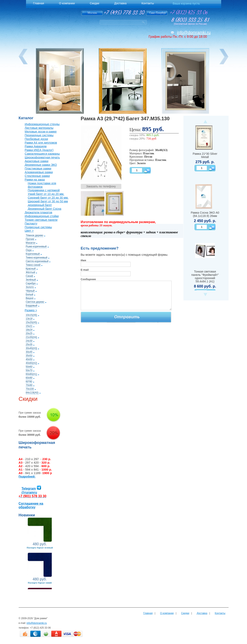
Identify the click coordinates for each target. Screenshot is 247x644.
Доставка (202, 613)
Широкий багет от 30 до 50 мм (48, 201)
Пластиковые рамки (38, 168)
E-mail (85, 270)
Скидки (185, 613)
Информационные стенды (42, 124)
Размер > (31, 310)
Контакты (220, 613)
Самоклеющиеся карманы (42, 154)
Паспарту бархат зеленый (40, 548)
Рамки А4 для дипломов (41, 143)
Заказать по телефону (101, 186)
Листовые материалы (39, 128)
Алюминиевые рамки (39, 172)
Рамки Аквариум (36, 146)
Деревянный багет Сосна (45, 209)
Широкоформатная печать (42, 157)
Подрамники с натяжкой (44, 190)
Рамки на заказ (35, 180)
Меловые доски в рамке (41, 132)
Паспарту (31, 223)
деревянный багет (40, 205)
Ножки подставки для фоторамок (42, 185)
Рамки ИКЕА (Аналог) (39, 150)
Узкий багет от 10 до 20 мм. (46, 194)
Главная (148, 613)
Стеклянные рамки (37, 176)
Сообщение (88, 279)
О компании (167, 613)
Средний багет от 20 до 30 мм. (48, 198)
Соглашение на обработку (31, 505)
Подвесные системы (38, 227)
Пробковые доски (36, 139)
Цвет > (29, 231)
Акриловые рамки (37, 161)
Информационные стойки (42, 216)
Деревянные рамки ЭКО (41, 165)
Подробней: (27, 477)
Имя (84, 260)
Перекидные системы (39, 135)
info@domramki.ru (194, 32)
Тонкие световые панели (41, 220)
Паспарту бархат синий (40, 583)
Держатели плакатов (39, 212)
